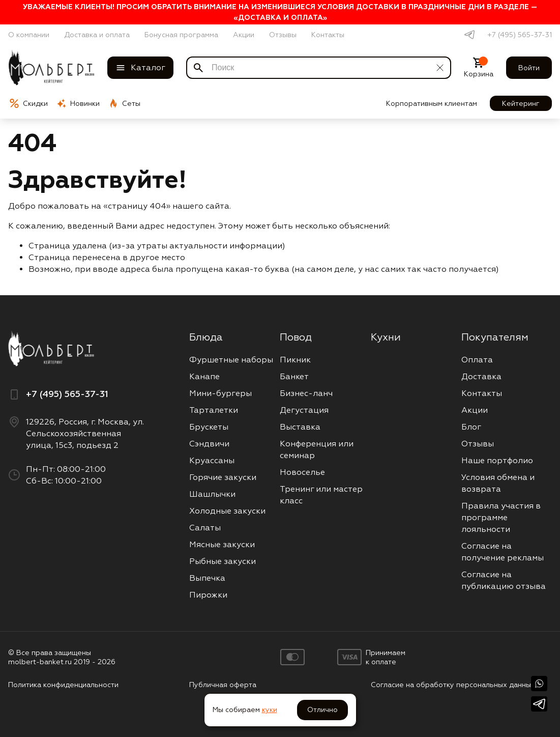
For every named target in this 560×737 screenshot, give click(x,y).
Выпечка (207, 578)
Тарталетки (214, 410)
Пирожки (208, 595)
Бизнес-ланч (306, 393)
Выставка (300, 427)
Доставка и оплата (97, 35)
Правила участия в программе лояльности (501, 517)
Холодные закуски (227, 511)
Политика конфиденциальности (63, 685)
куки (270, 710)
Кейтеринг (521, 103)
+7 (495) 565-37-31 (520, 35)
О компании (29, 35)
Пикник (295, 360)
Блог (471, 427)
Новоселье (302, 472)
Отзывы (283, 35)
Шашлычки (212, 494)
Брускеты (209, 427)
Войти (529, 68)
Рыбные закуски (223, 561)
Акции (244, 35)
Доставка (481, 376)
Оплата (477, 360)
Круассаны (212, 460)
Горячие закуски (223, 477)
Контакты (328, 35)
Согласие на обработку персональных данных (453, 685)
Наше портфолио (497, 460)
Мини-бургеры (220, 393)
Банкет (294, 376)
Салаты (205, 528)
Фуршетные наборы (231, 360)
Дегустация (304, 410)
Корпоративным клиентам (432, 103)
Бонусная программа (181, 35)
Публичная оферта (223, 685)
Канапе (204, 376)
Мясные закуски (222, 544)
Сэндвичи (209, 444)
